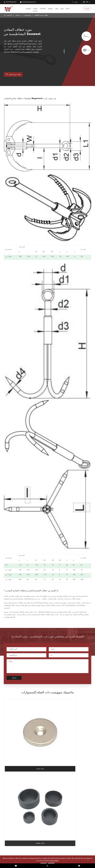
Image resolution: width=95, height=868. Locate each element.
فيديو (62, 9)
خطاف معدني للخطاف (41, 15)
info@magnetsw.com (29, 2)
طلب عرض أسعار (14, 75)
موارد (57, 9)
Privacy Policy (54, 861)
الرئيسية (28, 9)
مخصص (50, 9)
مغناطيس (7, 807)
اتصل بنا (87, 9)
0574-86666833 (11, 2)
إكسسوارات (27, 15)
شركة (68, 9)
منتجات (35, 9)
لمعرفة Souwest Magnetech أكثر (47, 841)
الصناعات (43, 9)
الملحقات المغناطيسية (31, 52)
